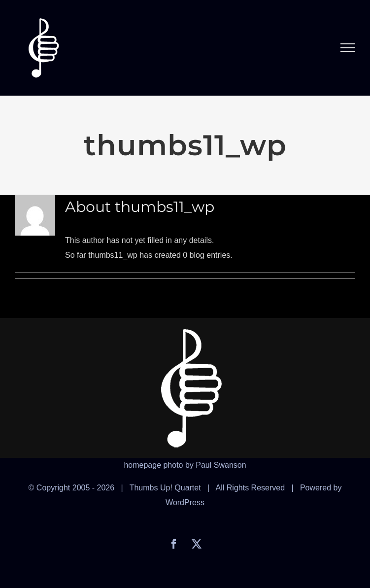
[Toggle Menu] (348, 48)
